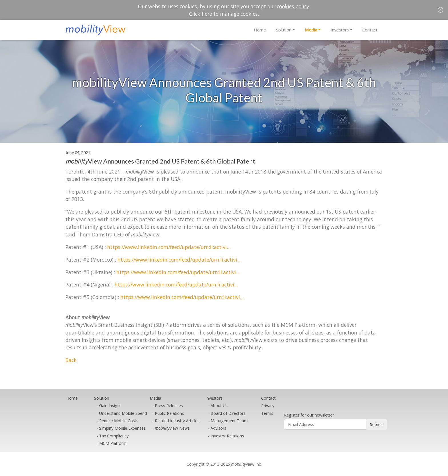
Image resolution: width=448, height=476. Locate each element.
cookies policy (293, 6)
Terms (267, 413)
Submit (376, 424)
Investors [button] (340, 30)
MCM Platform (113, 443)
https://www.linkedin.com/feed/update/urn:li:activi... (169, 247)
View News (172, 428)
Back (71, 360)
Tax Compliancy (114, 436)
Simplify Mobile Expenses (122, 428)
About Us (219, 406)
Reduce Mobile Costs (119, 421)
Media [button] (311, 30)
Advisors (218, 428)
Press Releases (169, 406)
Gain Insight (110, 406)
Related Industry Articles (177, 421)
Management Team (229, 421)
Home (260, 30)
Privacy (268, 406)
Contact (370, 30)
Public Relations (169, 413)
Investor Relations (227, 436)
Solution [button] (284, 30)
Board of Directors (228, 413)
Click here (201, 14)
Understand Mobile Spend (123, 413)
